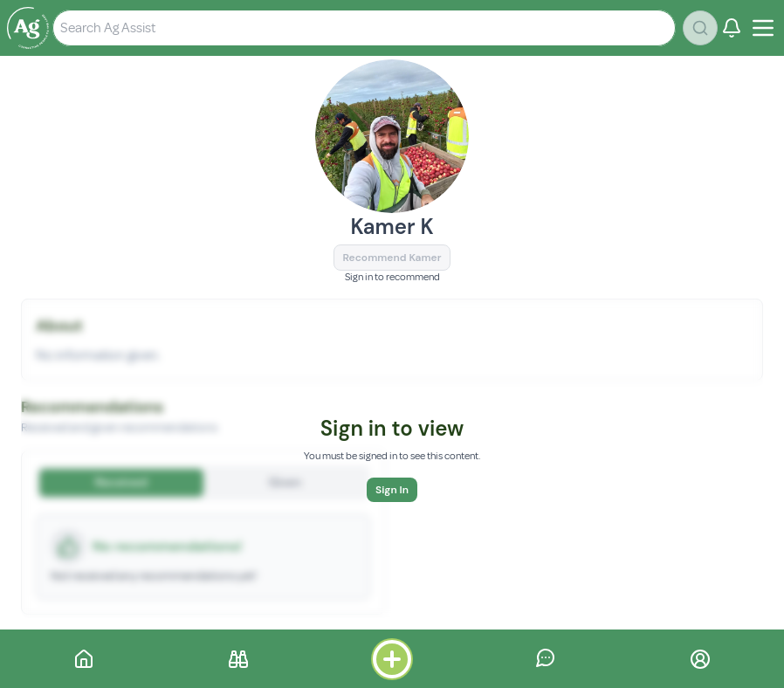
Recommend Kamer (392, 258)
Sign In (392, 490)
